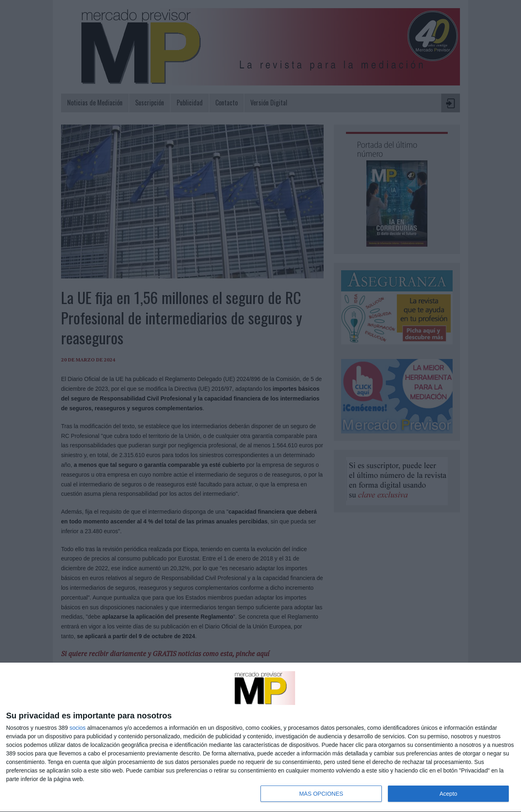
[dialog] (260, 738)
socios (78, 728)
